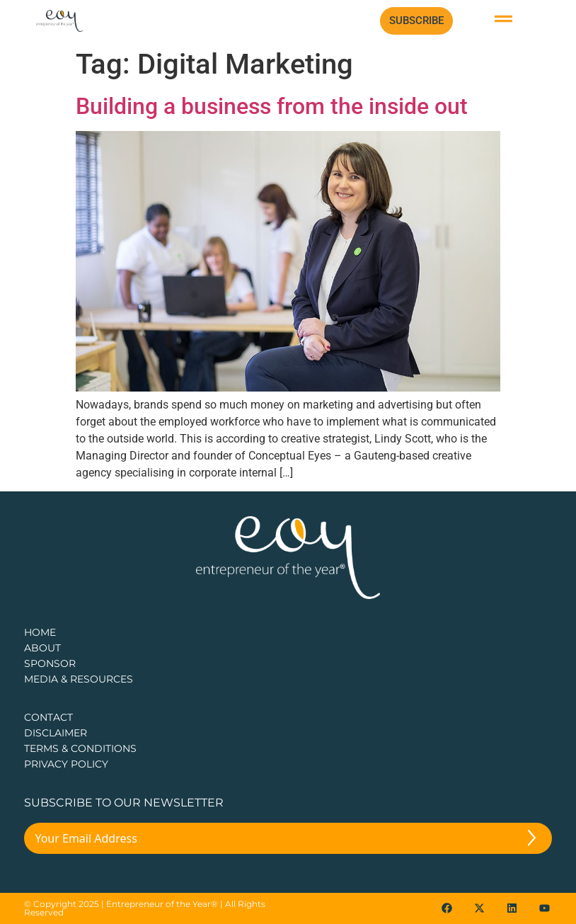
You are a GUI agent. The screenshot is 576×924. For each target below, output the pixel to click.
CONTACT (48, 717)
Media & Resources (79, 679)
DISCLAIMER (56, 733)
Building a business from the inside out (272, 106)
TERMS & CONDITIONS (80, 748)
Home (40, 632)
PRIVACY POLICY (66, 764)
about (42, 648)
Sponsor (50, 663)
